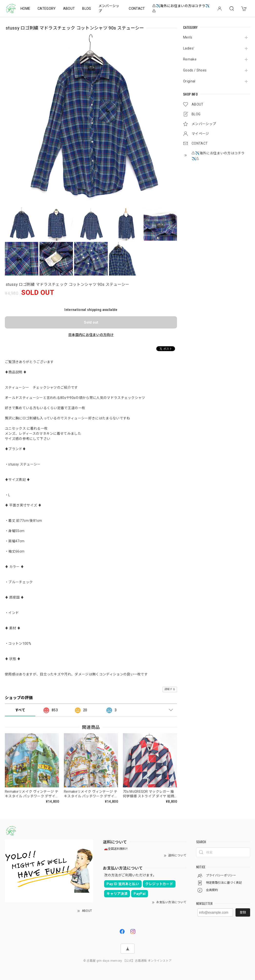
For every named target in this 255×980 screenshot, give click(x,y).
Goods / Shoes (195, 70)
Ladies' (189, 48)
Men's (188, 37)
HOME (25, 9)
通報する (170, 689)
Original (189, 81)
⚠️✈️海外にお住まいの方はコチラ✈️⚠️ (181, 8)
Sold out (91, 322)
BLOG (87, 9)
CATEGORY (47, 9)
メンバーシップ (109, 8)
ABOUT (69, 9)
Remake (190, 59)
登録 (243, 912)
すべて (20, 710)
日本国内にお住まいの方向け (91, 335)
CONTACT (137, 9)
